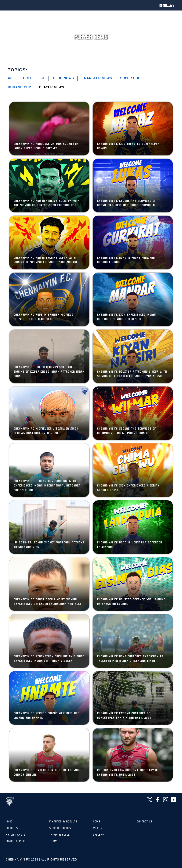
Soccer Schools (60, 828)
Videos (98, 828)
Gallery (99, 835)
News (97, 822)
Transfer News (97, 78)
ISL (42, 78)
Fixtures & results (63, 822)
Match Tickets (16, 835)
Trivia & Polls (60, 835)
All (11, 78)
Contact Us (145, 822)
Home (9, 822)
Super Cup (130, 78)
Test (27, 78)
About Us (12, 828)
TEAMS (54, 842)
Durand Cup (19, 87)
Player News (52, 87)
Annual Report (16, 842)
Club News (63, 78)
